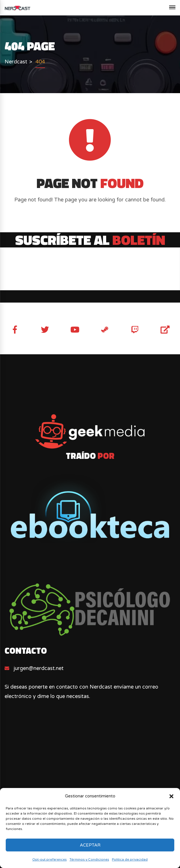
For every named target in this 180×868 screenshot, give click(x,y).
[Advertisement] (90, 773)
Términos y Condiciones (89, 859)
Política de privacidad (130, 859)
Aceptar (90, 845)
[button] (171, 796)
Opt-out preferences (50, 859)
